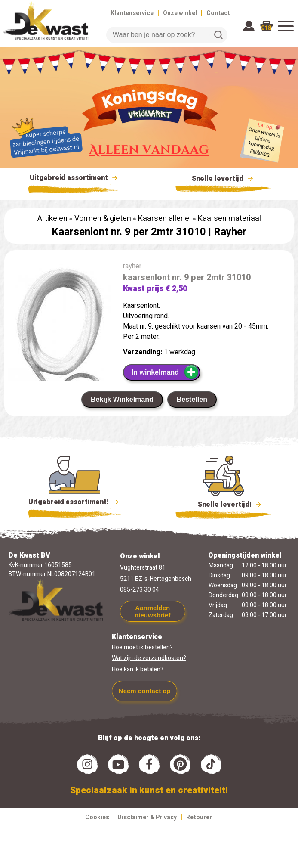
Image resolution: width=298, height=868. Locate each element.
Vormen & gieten (103, 219)
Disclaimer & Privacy (147, 817)
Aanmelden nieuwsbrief (152, 611)
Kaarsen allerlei (164, 219)
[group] (59, 345)
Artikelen (52, 219)
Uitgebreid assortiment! (75, 502)
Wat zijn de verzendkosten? (149, 658)
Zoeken (218, 35)
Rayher (230, 232)
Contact (218, 13)
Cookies (97, 817)
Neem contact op (145, 691)
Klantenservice (132, 13)
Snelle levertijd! (224, 504)
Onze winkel (180, 13)
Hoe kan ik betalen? (138, 669)
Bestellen (192, 399)
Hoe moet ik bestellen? (142, 647)
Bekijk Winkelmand (122, 399)
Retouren (200, 817)
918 (266, 28)
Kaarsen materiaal (229, 219)
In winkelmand (165, 372)
